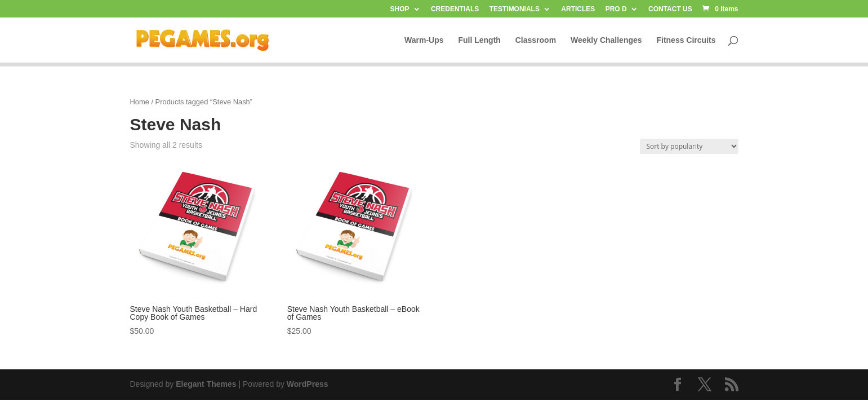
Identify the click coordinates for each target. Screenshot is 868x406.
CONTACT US (670, 9)
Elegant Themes (206, 384)
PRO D (616, 9)
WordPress (308, 384)
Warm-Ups (424, 40)
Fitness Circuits (686, 40)
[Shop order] (689, 146)
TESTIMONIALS (515, 9)
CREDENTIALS (455, 9)
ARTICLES (578, 9)
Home (140, 102)
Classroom (536, 40)
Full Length (479, 40)
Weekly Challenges (606, 40)
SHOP (400, 9)
